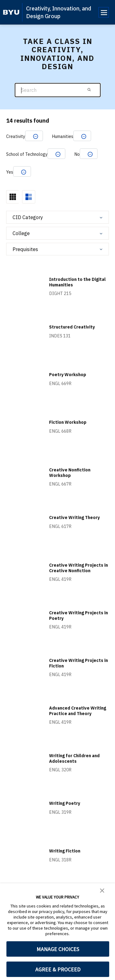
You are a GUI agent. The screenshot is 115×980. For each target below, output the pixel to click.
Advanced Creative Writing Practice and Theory (78, 711)
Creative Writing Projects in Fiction (79, 663)
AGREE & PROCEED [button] (58, 969)
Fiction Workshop (68, 422)
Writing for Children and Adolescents (74, 758)
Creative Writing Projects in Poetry (79, 616)
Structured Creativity (72, 327)
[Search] (58, 90)
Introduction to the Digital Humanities (77, 282)
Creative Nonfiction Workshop (70, 473)
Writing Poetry (65, 803)
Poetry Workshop (68, 375)
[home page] (11, 12)
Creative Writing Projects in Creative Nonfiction (79, 568)
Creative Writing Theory (74, 518)
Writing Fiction (65, 851)
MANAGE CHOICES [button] (58, 949)
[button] (102, 890)
